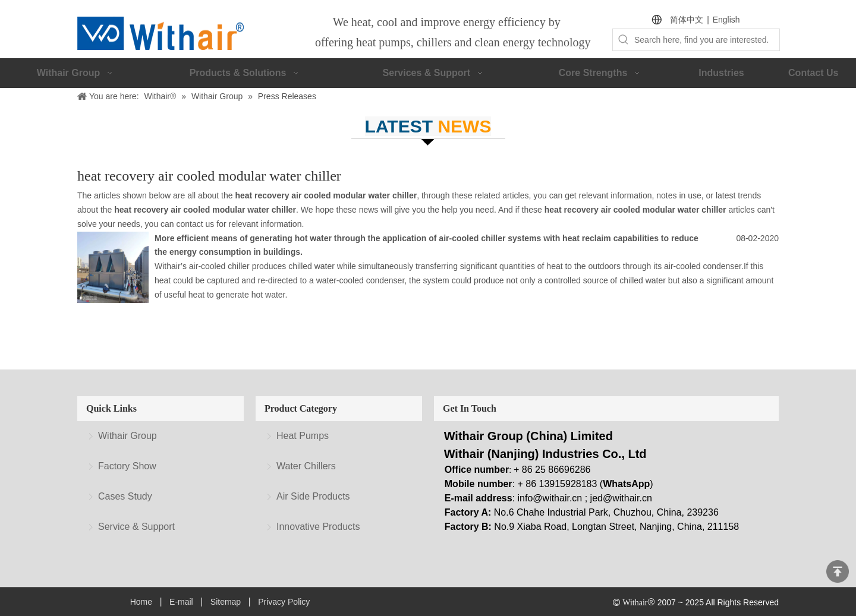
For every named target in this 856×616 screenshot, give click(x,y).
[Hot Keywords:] (624, 40)
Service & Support (136, 527)
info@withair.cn (550, 498)
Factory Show (127, 466)
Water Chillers (306, 466)
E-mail (181, 602)
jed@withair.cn (621, 498)
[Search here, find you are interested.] (707, 40)
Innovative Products (318, 527)
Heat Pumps (303, 436)
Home (141, 602)
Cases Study (125, 496)
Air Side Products (313, 496)
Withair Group (128, 436)
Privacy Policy (284, 602)
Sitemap (226, 602)
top (838, 571)
